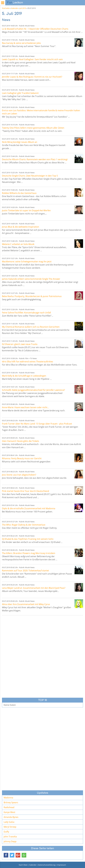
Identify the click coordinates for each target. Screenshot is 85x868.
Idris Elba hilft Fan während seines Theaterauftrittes (28, 362)
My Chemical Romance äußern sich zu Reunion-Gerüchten (31, 327)
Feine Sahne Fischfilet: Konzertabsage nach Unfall (26, 313)
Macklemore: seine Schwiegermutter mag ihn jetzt (27, 262)
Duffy (6, 832)
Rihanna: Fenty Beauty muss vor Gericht (22, 458)
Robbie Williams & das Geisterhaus (19, 193)
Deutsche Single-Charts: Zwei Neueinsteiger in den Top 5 (30, 176)
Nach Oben (23, 865)
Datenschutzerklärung (47, 865)
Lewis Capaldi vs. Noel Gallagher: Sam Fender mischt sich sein (32, 59)
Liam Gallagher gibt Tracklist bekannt (20, 93)
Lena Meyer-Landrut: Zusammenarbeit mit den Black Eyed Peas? (34, 588)
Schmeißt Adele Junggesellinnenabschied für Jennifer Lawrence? (33, 390)
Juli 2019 (23, 8)
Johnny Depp (10, 841)
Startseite (6, 8)
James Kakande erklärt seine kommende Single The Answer (31, 279)
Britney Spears (11, 802)
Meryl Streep (10, 827)
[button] (6, 855)
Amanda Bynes (11, 817)
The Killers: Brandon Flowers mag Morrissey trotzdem (29, 553)
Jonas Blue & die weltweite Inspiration (20, 227)
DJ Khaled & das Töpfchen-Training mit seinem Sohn (28, 539)
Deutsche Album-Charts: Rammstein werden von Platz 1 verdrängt (35, 159)
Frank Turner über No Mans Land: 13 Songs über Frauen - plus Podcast (37, 424)
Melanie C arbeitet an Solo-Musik (18, 244)
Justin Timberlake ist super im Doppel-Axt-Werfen (26, 210)
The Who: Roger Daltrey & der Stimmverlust (24, 525)
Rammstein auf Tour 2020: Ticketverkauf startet (25, 571)
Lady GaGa (9, 822)
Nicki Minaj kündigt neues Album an (20, 142)
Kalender (15, 8)
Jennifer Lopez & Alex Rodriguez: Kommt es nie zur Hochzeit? (32, 77)
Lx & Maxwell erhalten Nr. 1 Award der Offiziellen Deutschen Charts (35, 29)
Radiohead (9, 807)
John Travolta (10, 837)
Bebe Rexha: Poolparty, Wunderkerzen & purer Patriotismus (32, 296)
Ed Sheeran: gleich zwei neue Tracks (20, 344)
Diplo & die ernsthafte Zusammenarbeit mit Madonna (29, 508)
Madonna (8, 798)
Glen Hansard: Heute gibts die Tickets (20, 441)
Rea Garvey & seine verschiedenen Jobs (21, 43)
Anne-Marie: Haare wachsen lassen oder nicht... (25, 407)
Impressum (61, 865)
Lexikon (15, 3)
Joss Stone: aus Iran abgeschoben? (19, 475)
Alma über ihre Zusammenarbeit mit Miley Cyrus (26, 604)
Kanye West (9, 812)
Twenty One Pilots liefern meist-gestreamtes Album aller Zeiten (33, 128)
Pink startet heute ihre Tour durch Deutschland (25, 491)
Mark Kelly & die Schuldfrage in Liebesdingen (24, 376)
